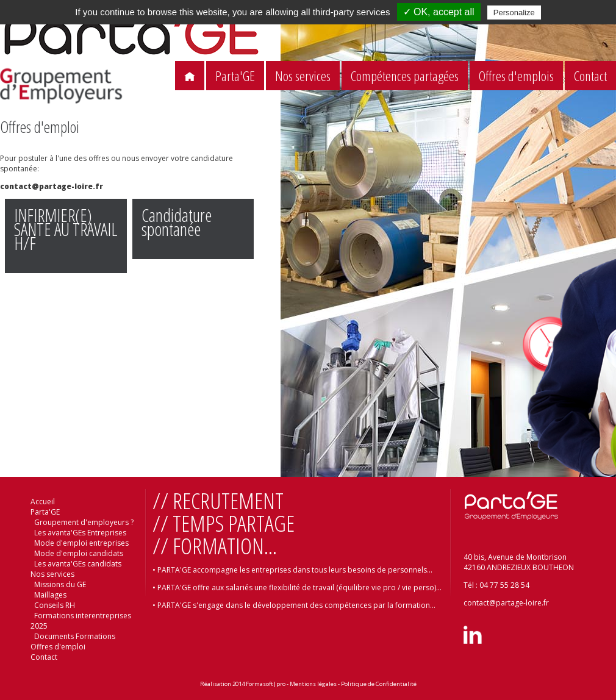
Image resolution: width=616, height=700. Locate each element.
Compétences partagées (405, 76)
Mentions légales (313, 684)
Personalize (514, 12)
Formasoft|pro (266, 684)
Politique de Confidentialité (379, 684)
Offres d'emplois (516, 76)
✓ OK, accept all (439, 12)
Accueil (43, 502)
